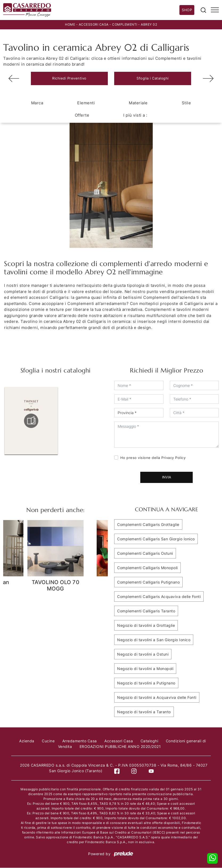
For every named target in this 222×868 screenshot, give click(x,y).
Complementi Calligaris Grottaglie (148, 524)
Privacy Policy (173, 458)
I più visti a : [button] (135, 115)
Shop (187, 10)
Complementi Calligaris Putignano (148, 582)
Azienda (27, 741)
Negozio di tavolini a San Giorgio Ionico (154, 640)
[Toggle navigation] (215, 10)
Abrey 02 (149, 24)
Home (70, 24)
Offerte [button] (82, 115)
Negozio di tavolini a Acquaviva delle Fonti (157, 697)
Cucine (48, 741)
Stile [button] (186, 103)
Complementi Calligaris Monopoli (147, 568)
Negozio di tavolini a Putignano (146, 683)
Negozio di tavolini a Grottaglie (146, 625)
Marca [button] (37, 103)
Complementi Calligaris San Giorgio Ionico (156, 539)
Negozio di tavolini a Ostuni (143, 654)
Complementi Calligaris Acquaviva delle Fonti (159, 596)
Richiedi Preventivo (69, 78)
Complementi (125, 24)
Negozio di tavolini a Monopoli (145, 669)
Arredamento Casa (80, 741)
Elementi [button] (86, 103)
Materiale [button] (138, 103)
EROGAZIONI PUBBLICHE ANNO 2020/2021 (120, 746)
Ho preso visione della (153, 458)
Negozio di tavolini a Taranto (144, 712)
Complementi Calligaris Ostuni (145, 553)
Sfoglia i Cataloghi (153, 78)
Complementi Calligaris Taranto (146, 611)
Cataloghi (149, 741)
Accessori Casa (94, 24)
